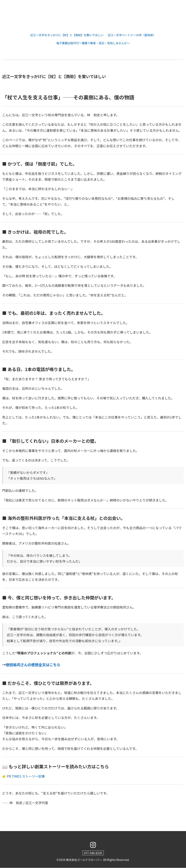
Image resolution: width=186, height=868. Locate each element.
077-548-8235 (93, 853)
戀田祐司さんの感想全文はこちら (33, 665)
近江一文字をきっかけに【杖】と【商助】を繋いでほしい (66, 35)
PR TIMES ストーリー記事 (26, 776)
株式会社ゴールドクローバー (84, 860)
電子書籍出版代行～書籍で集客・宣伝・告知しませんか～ (93, 43)
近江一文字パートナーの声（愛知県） (133, 35)
